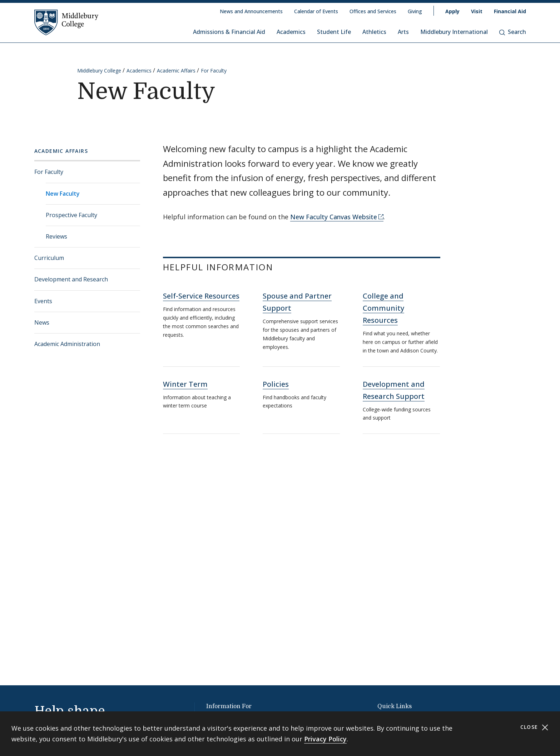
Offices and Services (373, 11)
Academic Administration (67, 344)
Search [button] (513, 32)
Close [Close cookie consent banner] (534, 727)
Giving (415, 11)
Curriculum (49, 258)
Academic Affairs (176, 71)
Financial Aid (510, 11)
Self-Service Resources (201, 296)
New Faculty (63, 194)
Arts (403, 32)
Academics (291, 32)
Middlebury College (99, 71)
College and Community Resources (383, 308)
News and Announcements (251, 11)
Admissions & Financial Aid (229, 32)
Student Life (334, 32)
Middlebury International (454, 32)
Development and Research (71, 279)
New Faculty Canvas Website (334, 217)
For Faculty (214, 71)
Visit (477, 11)
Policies (276, 384)
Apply (452, 11)
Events (43, 301)
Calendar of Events (316, 11)
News (42, 322)
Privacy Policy (325, 739)
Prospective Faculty (71, 215)
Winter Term (185, 384)
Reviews (56, 236)
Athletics (374, 32)
